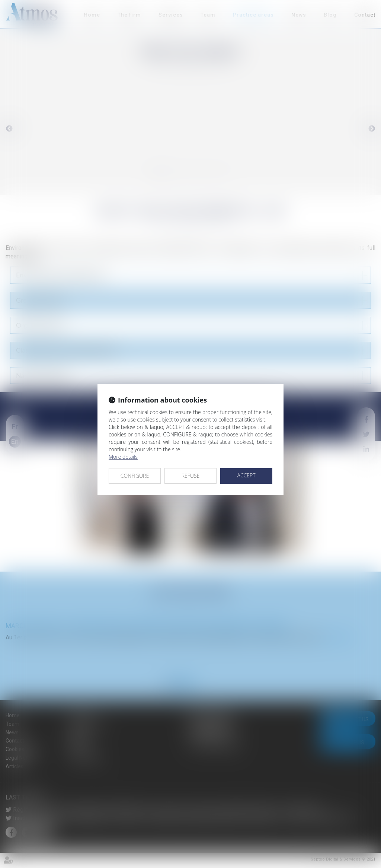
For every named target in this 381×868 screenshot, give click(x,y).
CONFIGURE (135, 476)
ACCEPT (246, 475)
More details (123, 457)
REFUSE (191, 476)
